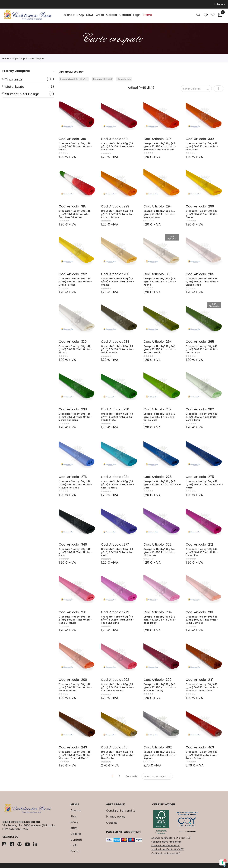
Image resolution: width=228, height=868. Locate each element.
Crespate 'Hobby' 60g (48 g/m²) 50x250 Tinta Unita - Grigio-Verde (117, 349)
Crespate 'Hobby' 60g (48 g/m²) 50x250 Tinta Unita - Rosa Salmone (75, 687)
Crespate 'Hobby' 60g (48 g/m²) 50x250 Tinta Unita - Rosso (75, 147)
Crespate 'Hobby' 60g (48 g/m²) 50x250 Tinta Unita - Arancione (202, 147)
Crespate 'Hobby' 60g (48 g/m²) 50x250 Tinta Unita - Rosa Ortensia (75, 620)
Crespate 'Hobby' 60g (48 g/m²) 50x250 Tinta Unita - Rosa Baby (160, 620)
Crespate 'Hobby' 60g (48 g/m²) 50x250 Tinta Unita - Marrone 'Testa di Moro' (75, 755)
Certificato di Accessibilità (166, 853)
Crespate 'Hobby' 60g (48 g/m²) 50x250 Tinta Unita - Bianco (75, 349)
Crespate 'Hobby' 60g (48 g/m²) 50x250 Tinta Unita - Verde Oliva (202, 349)
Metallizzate (15, 87)
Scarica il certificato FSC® (165, 846)
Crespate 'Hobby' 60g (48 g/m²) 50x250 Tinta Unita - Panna (160, 282)
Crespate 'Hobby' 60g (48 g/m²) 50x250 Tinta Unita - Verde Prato (117, 417)
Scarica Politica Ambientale (166, 842)
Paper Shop (19, 58)
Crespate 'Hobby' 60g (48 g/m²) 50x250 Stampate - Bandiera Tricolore (75, 214)
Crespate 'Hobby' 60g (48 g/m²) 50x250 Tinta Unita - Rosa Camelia (202, 620)
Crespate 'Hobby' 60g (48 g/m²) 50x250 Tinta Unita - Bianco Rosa (202, 282)
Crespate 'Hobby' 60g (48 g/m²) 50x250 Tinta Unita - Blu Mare (162, 485)
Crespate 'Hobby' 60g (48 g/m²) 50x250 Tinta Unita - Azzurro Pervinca (75, 485)
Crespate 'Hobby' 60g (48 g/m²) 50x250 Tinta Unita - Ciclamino (202, 552)
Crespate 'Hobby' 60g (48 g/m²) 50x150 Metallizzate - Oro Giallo (118, 755)
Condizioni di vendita (121, 811)
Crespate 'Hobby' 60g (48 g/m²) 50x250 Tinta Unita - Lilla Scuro (160, 552)
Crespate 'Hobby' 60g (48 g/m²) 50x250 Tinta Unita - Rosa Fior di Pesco (117, 687)
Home (6, 58)
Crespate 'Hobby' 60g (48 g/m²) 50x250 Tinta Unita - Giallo (202, 214)
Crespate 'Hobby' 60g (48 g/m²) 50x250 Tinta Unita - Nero (75, 552)
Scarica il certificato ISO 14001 (168, 849)
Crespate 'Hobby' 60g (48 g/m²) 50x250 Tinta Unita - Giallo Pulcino (75, 282)
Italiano (219, 4)
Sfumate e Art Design (22, 94)
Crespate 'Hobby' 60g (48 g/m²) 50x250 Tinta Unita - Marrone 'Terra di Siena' (202, 687)
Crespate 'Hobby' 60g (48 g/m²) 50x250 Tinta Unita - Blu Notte (204, 485)
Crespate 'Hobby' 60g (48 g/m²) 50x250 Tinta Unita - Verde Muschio (160, 349)
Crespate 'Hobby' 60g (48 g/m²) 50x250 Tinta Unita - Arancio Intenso (117, 214)
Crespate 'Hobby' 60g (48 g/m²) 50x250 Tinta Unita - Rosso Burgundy (160, 687)
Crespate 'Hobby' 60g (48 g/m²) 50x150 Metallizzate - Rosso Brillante (203, 755)
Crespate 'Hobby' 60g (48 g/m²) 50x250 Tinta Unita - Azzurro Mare (117, 485)
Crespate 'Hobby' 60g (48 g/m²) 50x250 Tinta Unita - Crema (117, 282)
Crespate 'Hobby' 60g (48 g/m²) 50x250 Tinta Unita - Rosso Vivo (117, 147)
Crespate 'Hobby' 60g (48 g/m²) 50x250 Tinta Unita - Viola (117, 552)
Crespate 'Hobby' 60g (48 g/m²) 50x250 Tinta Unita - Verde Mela (160, 417)
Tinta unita (14, 79)
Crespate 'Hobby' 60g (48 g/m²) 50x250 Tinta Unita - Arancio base (160, 214)
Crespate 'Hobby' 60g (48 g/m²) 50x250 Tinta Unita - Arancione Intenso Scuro (160, 147)
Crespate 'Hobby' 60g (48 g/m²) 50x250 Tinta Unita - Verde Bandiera (75, 417)
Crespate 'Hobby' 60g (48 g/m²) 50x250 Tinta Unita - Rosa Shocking (117, 620)
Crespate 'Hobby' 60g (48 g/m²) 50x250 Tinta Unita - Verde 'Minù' (202, 417)
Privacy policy (116, 817)
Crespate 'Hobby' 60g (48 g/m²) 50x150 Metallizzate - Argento (160, 755)
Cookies (112, 823)
